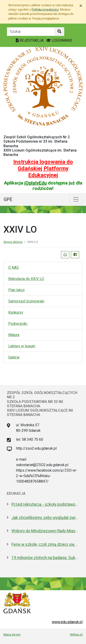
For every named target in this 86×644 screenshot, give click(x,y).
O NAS (14, 268)
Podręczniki (18, 324)
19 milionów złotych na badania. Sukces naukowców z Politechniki (45, 558)
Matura (14, 335)
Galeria (14, 357)
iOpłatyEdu (36, 183)
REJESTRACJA (30, 40)
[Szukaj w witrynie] (59, 32)
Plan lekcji (16, 290)
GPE (8, 199)
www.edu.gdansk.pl (67, 622)
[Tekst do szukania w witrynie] (31, 32)
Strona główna (13, 242)
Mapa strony (12, 634)
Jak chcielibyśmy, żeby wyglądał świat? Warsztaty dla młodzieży (45, 518)
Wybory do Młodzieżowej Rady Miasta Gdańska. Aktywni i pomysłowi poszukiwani (45, 531)
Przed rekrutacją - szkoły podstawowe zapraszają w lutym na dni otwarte (45, 504)
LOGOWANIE (59, 40)
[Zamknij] (81, 6)
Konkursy (16, 312)
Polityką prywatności (45, 10)
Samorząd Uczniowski (26, 301)
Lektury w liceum (22, 346)
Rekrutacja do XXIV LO (26, 279)
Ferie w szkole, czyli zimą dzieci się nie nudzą (45, 544)
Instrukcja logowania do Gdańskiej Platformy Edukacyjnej (43, 168)
